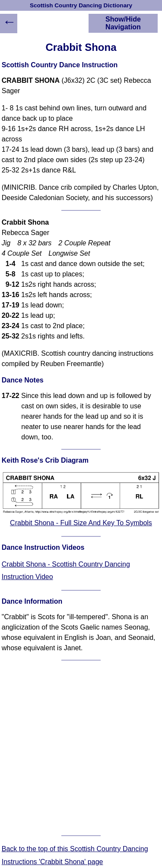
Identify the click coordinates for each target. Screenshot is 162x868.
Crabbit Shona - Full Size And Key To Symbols (81, 523)
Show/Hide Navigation (123, 23)
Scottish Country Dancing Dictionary (81, 5)
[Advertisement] (81, 748)
